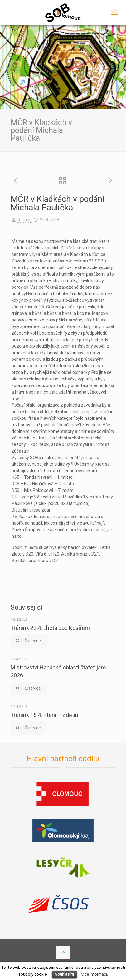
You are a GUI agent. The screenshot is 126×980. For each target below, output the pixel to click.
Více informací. (94, 974)
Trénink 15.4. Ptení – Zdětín (44, 715)
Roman (25, 220)
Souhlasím (64, 974)
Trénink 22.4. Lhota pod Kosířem (50, 628)
